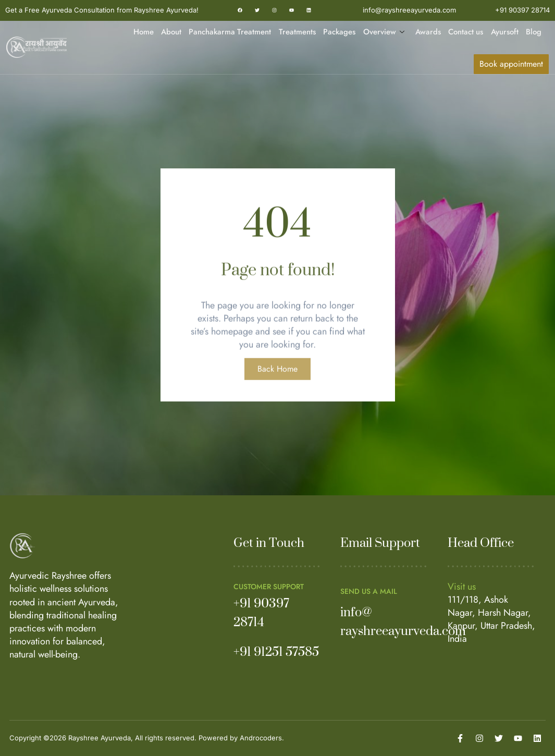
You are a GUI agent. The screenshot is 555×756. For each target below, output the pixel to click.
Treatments (298, 32)
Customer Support (269, 587)
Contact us (466, 32)
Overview (384, 32)
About (172, 32)
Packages (340, 32)
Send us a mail (369, 591)
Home (144, 32)
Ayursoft (505, 32)
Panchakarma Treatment (231, 32)
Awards (428, 32)
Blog (534, 32)
